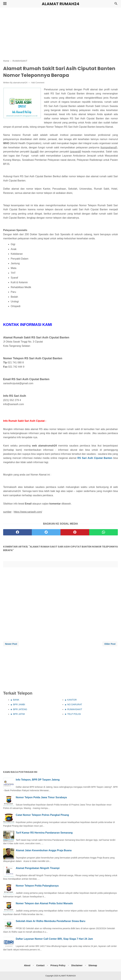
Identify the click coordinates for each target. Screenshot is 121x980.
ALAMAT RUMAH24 (60, 4)
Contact (40, 965)
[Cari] (116, 4)
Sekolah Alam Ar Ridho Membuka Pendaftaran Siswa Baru (51, 921)
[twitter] (46, 532)
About (27, 965)
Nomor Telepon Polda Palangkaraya (37, 886)
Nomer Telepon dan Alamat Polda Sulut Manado (44, 903)
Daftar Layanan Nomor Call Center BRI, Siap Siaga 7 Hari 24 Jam (54, 939)
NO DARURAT (75, 704)
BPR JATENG (20, 709)
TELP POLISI (74, 714)
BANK (16, 700)
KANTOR (72, 700)
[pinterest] (75, 532)
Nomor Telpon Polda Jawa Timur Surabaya (41, 797)
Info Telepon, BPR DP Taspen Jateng (38, 780)
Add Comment (38, 83)
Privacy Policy (58, 965)
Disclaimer (77, 965)
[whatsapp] (104, 532)
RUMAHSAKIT (75, 709)
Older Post (110, 644)
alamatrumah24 (20, 83)
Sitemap (93, 965)
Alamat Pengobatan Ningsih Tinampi (38, 868)
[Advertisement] (60, 33)
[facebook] (17, 532)
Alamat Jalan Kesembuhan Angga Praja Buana (44, 850)
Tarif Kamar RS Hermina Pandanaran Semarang (44, 833)
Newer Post (11, 644)
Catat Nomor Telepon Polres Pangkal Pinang (42, 815)
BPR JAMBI (19, 704)
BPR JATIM (19, 714)
